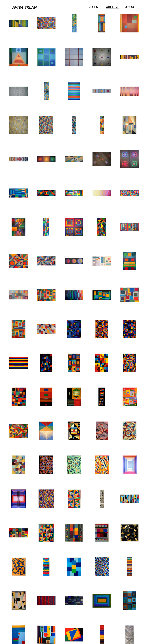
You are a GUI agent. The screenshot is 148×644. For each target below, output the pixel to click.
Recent (94, 7)
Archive (114, 7)
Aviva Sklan (25, 7)
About (130, 7)
